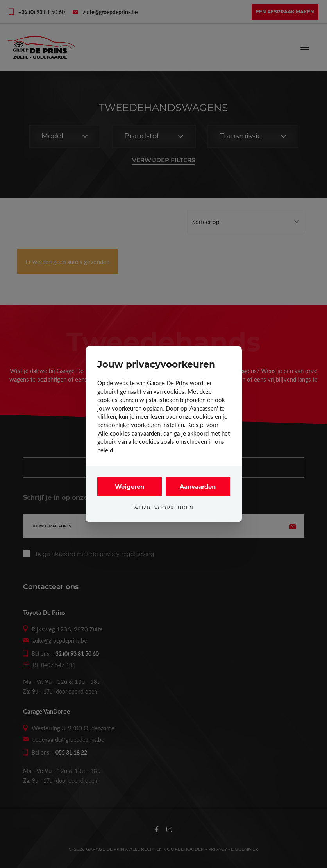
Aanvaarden (198, 487)
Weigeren (130, 487)
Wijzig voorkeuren (163, 508)
